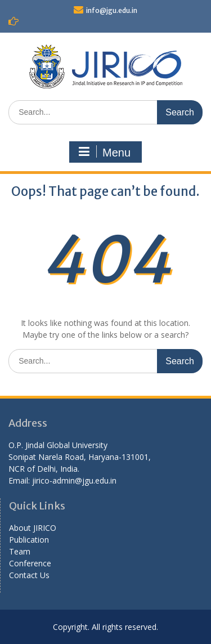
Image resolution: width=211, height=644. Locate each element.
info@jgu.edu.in (112, 10)
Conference (30, 563)
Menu (104, 152)
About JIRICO (33, 528)
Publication (29, 540)
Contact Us (29, 575)
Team (20, 551)
